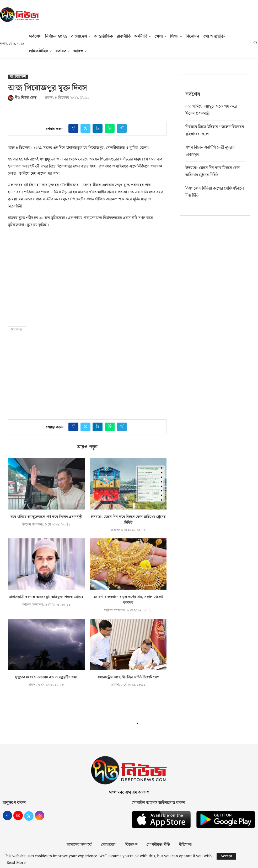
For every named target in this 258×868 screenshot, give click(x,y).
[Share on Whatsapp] (110, 128)
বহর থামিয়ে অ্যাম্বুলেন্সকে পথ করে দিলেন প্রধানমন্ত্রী (46, 517)
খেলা (159, 36)
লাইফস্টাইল (39, 51)
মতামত (61, 51)
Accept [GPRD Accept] (226, 856)
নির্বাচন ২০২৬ (56, 36)
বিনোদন (192, 36)
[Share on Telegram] (122, 128)
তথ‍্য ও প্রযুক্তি (214, 36)
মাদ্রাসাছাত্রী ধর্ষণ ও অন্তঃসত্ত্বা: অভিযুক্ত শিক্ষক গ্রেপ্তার (46, 597)
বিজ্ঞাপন (131, 845)
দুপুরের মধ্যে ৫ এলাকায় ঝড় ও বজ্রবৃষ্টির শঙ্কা (46, 677)
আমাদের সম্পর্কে (79, 845)
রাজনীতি (124, 36)
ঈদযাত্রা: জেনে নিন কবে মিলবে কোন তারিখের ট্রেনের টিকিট (128, 520)
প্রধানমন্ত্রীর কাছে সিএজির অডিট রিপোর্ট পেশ (128, 677)
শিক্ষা (174, 36)
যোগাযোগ (109, 845)
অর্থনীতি (141, 36)
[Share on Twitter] (85, 128)
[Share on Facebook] (73, 128)
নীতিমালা (185, 845)
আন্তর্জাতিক (104, 36)
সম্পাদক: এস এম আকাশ (129, 792)
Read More (16, 863)
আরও (78, 51)
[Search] (255, 44)
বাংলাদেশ (79, 36)
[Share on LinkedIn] (98, 128)
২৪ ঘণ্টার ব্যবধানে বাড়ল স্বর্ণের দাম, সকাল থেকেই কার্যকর (128, 600)
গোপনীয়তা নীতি (158, 845)
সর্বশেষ (35, 36)
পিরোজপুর (17, 330)
